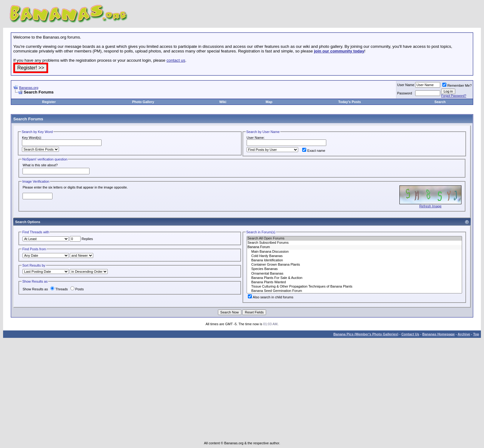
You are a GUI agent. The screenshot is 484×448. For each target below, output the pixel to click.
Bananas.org (29, 88)
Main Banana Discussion (354, 252)
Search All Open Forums (354, 239)
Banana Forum (354, 247)
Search (440, 102)
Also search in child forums (271, 297)
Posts (77, 289)
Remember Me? (457, 85)
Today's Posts (350, 102)
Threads (59, 289)
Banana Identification (354, 260)
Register (49, 102)
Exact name (314, 151)
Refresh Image (430, 206)
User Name (406, 85)
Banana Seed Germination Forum (354, 291)
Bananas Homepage (438, 334)
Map (269, 102)
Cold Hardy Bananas (354, 256)
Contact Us (410, 334)
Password (405, 93)
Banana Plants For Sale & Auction (354, 278)
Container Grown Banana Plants (354, 265)
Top (476, 334)
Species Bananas (354, 269)
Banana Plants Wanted (354, 282)
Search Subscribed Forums (354, 243)
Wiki (223, 102)
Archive (464, 334)
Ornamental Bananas (354, 274)
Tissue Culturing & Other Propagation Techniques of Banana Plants (354, 287)
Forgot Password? (454, 96)
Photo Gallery (143, 102)
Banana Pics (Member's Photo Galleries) (366, 334)
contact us (176, 60)
